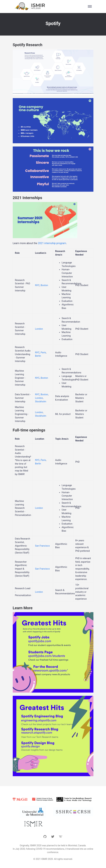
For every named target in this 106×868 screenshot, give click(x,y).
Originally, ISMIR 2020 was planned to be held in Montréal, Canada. (53, 845)
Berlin (38, 356)
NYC (37, 285)
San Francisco (42, 546)
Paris (43, 353)
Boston (44, 285)
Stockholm (41, 402)
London (39, 329)
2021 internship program (52, 243)
